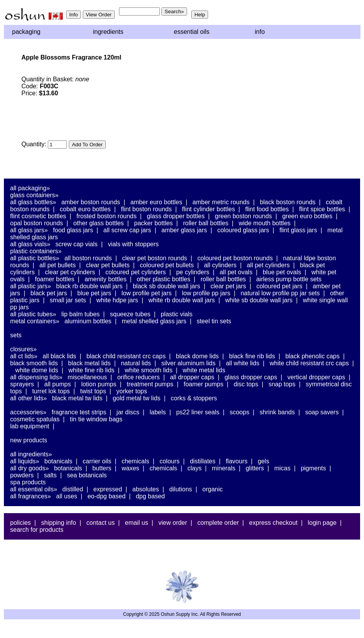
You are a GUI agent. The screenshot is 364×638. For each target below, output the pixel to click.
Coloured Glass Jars (243, 230)
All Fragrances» (31, 496)
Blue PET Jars (94, 293)
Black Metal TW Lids (77, 398)
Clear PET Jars (228, 286)
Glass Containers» (34, 195)
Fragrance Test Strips (79, 412)
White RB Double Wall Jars (182, 300)
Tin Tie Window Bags (96, 419)
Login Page (322, 523)
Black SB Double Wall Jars (166, 286)
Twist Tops (93, 391)
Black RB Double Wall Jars (89, 286)
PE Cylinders (193, 272)
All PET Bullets (57, 265)
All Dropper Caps (192, 377)
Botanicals (58, 461)
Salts (50, 475)
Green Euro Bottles (307, 216)
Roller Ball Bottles (206, 223)
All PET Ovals (236, 272)
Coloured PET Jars (279, 286)
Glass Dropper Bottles (176, 216)
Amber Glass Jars (184, 230)
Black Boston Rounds (288, 202)
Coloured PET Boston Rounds (235, 258)
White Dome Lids (37, 370)
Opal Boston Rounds (37, 223)
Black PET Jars (49, 293)
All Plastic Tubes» (33, 314)
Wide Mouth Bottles (265, 223)
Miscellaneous (87, 377)
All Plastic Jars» (31, 286)
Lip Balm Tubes (81, 314)
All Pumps (58, 384)
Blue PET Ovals (282, 272)
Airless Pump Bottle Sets (289, 279)
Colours (170, 461)
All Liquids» (25, 461)
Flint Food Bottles (267, 209)
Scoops (239, 412)
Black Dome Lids (197, 356)
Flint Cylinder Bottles (208, 209)
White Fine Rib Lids (91, 370)
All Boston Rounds (88, 258)
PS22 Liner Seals (198, 412)
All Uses (66, 496)
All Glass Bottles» (33, 202)
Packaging (26, 32)
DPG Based (150, 496)
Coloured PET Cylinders (136, 272)
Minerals (224, 468)
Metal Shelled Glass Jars (154, 321)
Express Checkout (274, 523)
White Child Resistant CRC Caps (309, 363)
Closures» (23, 349)
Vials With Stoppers (133, 244)
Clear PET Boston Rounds (155, 258)
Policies (20, 523)
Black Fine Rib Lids (252, 356)
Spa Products (28, 482)
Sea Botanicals (87, 475)
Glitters (255, 468)
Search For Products (37, 530)
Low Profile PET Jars (146, 293)
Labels (158, 412)
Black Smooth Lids (34, 363)
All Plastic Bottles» (35, 258)
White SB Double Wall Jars (259, 300)
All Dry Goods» (30, 468)
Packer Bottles (154, 223)
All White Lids (243, 363)
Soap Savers (322, 412)
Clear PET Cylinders (70, 272)
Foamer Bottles (55, 279)
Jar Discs (128, 412)
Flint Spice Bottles (322, 209)
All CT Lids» (24, 356)
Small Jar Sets (68, 300)
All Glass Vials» (30, 244)
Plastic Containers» (36, 251)
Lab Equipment (30, 426)
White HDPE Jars (117, 300)
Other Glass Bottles (99, 223)
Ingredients (108, 32)
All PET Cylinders (268, 265)
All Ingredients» (31, 454)
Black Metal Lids (89, 363)
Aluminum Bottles (88, 321)
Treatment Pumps (150, 384)
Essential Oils (192, 32)
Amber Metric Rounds (221, 202)
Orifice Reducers (138, 377)
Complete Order (218, 523)
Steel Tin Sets (214, 321)
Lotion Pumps (99, 384)
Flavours (236, 461)
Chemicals (136, 461)
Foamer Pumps (203, 384)
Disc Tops (246, 384)
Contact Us (101, 523)
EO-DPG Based (107, 496)
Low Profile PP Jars (206, 293)
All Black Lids (59, 356)
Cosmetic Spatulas (35, 419)
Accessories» (28, 412)
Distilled (73, 489)
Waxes (130, 468)
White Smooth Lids (149, 370)
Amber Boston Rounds (91, 202)
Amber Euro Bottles (156, 202)
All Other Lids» (28, 398)
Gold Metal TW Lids (137, 398)
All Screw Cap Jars (127, 230)
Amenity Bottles (106, 279)
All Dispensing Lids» (36, 377)
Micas (282, 468)
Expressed (108, 489)
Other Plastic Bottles (164, 279)
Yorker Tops (132, 391)
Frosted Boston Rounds (106, 216)
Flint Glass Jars (298, 230)
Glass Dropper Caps (251, 377)
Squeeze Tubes (130, 314)
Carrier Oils (97, 461)
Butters (102, 468)
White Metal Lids (204, 370)
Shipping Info (59, 523)
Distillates (203, 461)
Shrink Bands (277, 412)
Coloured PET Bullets (167, 265)
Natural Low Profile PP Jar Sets (280, 293)
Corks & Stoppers (194, 398)
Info (260, 32)
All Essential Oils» (34, 489)
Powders (22, 475)
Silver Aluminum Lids (189, 363)
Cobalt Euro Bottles (85, 209)
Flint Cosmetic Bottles (38, 216)
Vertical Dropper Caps (316, 377)
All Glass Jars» (29, 230)
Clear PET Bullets (108, 265)
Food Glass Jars (73, 230)
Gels (263, 461)
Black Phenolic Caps (313, 356)
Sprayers (22, 384)
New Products (29, 440)
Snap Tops (282, 384)
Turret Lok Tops (51, 391)
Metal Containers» (35, 321)
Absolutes (146, 489)
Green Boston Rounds (244, 216)
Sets (16, 335)
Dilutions (181, 489)
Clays (194, 468)
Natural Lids (136, 363)
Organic (212, 489)
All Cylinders (220, 265)
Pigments (313, 468)
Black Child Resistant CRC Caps (126, 356)
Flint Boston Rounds (146, 209)
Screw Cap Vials (77, 244)
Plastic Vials (177, 314)
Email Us (136, 523)
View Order (173, 523)
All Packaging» (30, 188)
